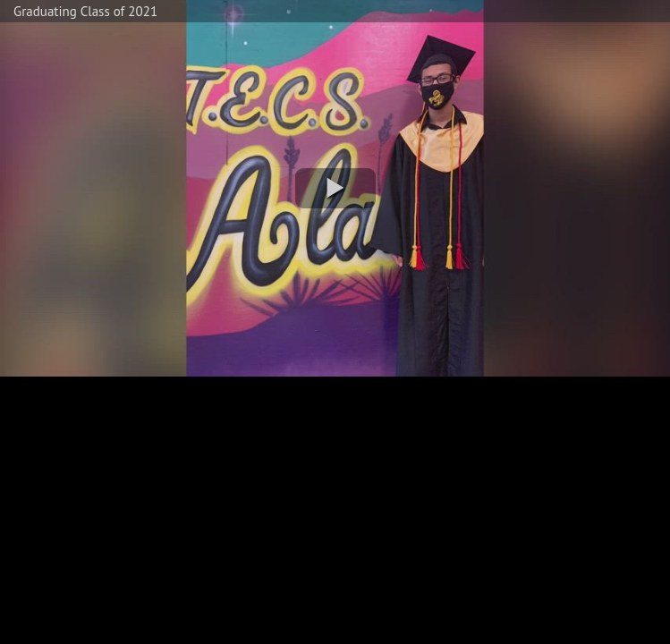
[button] (335, 188)
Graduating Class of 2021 (85, 11)
